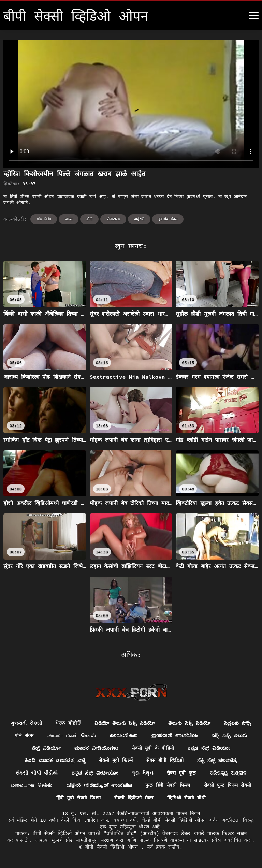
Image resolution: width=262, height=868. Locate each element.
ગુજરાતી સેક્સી (46, 723)
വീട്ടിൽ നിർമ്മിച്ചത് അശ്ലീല (154, 786)
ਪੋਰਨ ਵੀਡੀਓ (88, 723)
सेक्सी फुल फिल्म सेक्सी (49, 798)
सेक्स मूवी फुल (234, 773)
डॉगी (89, 219)
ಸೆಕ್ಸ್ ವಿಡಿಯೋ (99, 748)
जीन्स (69, 219)
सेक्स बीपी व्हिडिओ (220, 761)
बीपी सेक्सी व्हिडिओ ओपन (113, 847)
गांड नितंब (44, 219)
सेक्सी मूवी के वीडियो (206, 748)
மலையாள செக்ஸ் (87, 786)
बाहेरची (139, 219)
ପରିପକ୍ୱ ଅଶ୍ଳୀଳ (34, 786)
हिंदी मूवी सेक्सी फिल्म (109, 798)
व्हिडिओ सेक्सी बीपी (218, 798)
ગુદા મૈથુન (195, 773)
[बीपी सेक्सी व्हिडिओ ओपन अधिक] (254, 16)
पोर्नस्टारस (113, 219)
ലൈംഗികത (169, 736)
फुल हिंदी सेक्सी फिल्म (224, 786)
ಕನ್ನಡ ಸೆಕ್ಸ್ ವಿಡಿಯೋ (44, 761)
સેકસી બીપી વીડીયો (88, 773)
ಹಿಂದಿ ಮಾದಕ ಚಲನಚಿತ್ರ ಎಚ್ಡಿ (110, 761)
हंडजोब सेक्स (168, 219)
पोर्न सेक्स (69, 736)
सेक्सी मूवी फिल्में (171, 761)
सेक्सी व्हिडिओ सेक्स (165, 798)
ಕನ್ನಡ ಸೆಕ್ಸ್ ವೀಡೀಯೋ (147, 773)
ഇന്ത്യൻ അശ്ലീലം (220, 736)
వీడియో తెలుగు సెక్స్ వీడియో (145, 723)
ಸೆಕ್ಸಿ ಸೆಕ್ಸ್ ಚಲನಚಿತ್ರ (34, 773)
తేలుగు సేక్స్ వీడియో (210, 723)
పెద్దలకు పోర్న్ (32, 736)
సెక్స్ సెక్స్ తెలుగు (53, 748)
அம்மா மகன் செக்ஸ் (117, 736)
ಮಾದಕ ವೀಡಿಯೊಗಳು (149, 748)
